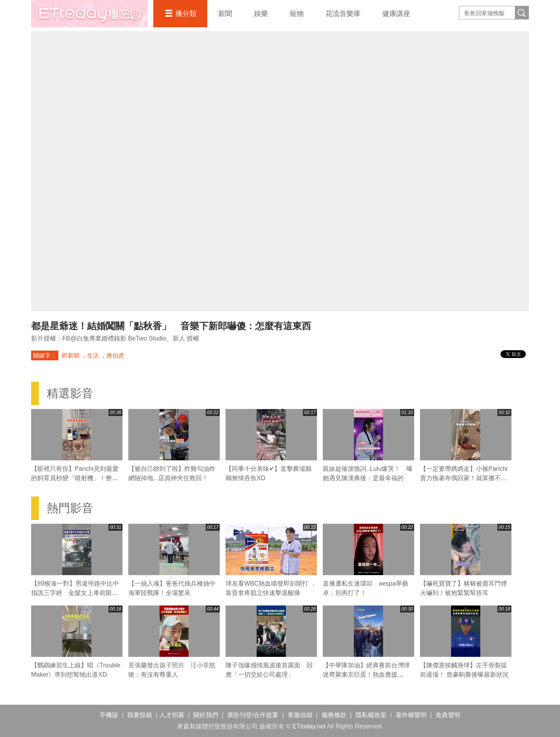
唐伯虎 (115, 355)
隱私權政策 (371, 715)
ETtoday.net (309, 726)
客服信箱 (300, 715)
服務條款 (334, 715)
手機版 (109, 715)
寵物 (297, 14)
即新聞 (71, 355)
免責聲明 (448, 715)
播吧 (89, 14)
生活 (93, 355)
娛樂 (261, 14)
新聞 (225, 14)
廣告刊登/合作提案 (253, 715)
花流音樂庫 (343, 14)
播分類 (186, 14)
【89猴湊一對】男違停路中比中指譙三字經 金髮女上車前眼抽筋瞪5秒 (75, 593)
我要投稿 (140, 715)
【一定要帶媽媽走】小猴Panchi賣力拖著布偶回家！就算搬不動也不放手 (464, 478)
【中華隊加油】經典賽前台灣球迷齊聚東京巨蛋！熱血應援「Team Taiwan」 (366, 675)
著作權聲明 (411, 715)
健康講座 (396, 14)
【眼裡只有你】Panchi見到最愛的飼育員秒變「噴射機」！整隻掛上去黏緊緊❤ (75, 478)
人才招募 (172, 715)
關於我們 (206, 715)
